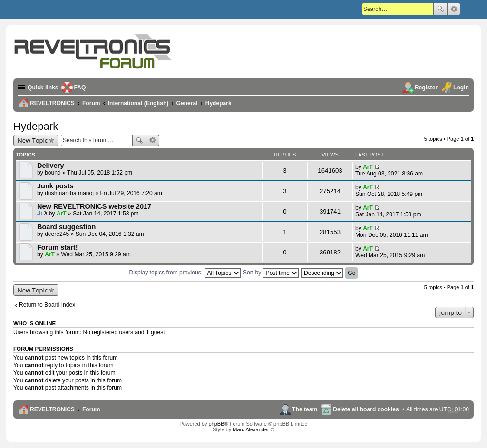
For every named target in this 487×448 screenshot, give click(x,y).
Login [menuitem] (461, 88)
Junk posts (55, 186)
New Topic (33, 140)
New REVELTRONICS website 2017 (94, 206)
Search (440, 9)
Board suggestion (66, 227)
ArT (368, 167)
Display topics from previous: (185, 273)
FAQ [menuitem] (80, 88)
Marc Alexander (251, 429)
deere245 (57, 234)
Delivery (51, 166)
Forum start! (58, 247)
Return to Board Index (47, 305)
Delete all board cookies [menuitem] (366, 409)
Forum (91, 409)
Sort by (271, 273)
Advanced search (454, 9)
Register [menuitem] (426, 88)
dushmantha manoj (69, 193)
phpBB (216, 424)
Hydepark (36, 126)
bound (53, 173)
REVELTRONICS (52, 409)
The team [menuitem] (305, 409)
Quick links (43, 88)
